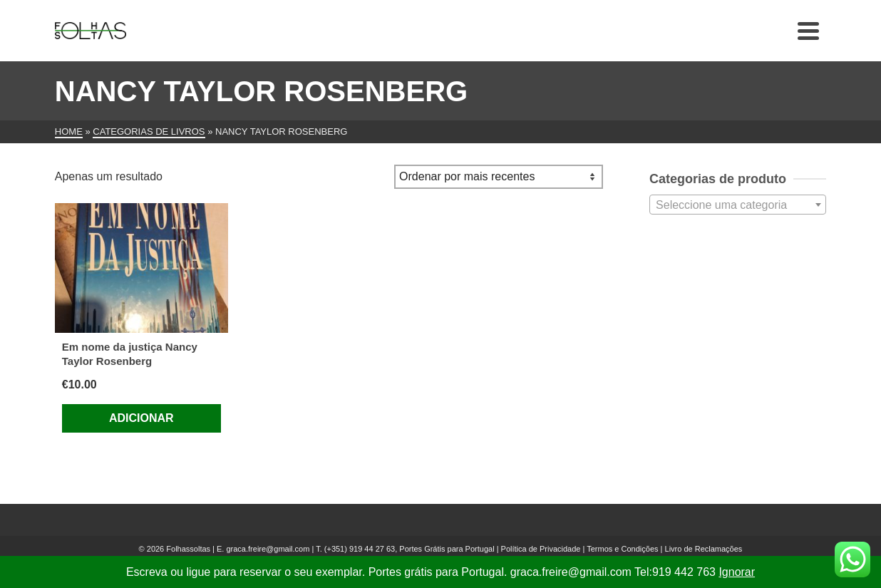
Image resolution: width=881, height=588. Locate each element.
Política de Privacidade (541, 549)
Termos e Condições (622, 549)
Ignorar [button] (737, 572)
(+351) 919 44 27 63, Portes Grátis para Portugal (411, 549)
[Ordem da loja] (499, 177)
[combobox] (738, 205)
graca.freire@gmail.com (268, 549)
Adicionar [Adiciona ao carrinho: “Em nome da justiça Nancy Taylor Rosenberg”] (141, 418)
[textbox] (738, 205)
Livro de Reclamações (704, 549)
